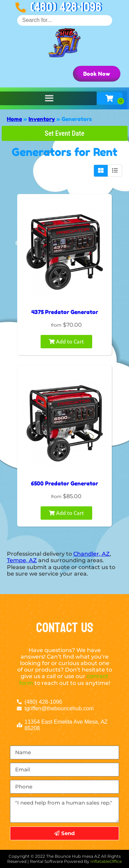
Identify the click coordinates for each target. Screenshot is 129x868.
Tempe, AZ (22, 560)
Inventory (42, 119)
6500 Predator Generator (64, 483)
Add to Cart (66, 341)
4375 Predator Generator (65, 312)
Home (14, 119)
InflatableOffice (106, 861)
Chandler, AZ (92, 554)
